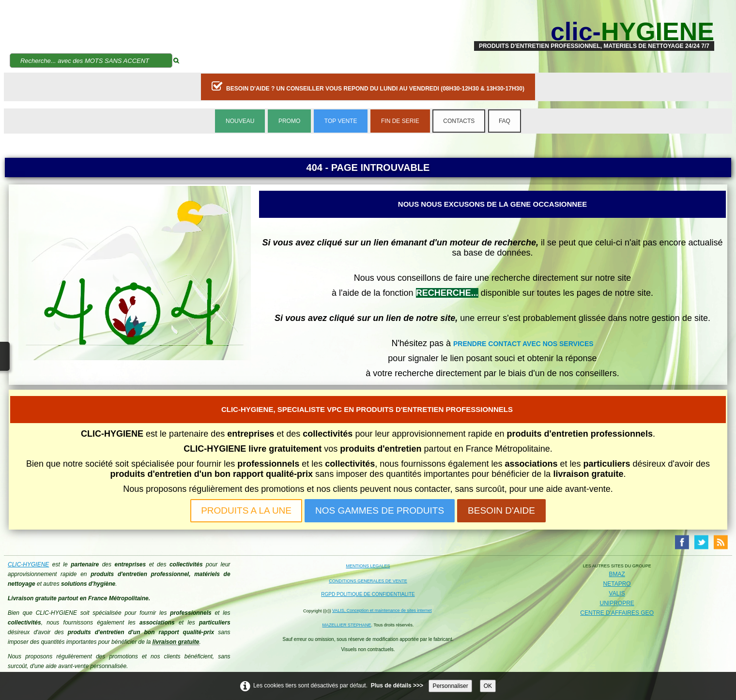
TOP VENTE (341, 121)
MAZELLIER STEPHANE (347, 625)
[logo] (594, 31)
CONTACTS (459, 121)
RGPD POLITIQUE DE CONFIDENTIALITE (368, 594)
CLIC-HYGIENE (28, 564)
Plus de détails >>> (397, 685)
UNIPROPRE (617, 603)
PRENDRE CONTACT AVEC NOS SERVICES (523, 344)
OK (488, 686)
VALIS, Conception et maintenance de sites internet (382, 610)
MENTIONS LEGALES (368, 566)
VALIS (617, 593)
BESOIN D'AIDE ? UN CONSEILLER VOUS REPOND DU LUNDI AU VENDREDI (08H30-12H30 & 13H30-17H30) (368, 86)
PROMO (289, 121)
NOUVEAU (240, 121)
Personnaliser (450, 686)
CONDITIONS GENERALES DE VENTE (368, 581)
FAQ (505, 121)
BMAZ (617, 574)
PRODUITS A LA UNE (246, 510)
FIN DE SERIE (400, 121)
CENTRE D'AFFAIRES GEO (617, 613)
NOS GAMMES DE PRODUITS (380, 510)
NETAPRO (617, 584)
